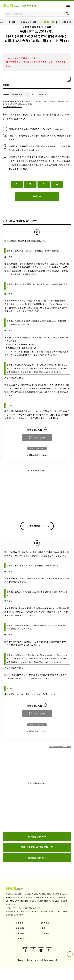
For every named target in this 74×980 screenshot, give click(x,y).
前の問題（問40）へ (37, 837)
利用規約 (20, 933)
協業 (43, 928)
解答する (37, 196)
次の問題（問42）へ (37, 858)
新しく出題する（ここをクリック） (39, 62)
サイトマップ (21, 938)
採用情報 (20, 928)
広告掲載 (46, 923)
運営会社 (20, 923)
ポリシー (45, 933)
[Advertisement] (37, 493)
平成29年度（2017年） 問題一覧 (37, 847)
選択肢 (6, 94)
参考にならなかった (37, 448)
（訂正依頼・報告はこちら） (12, 107)
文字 (34, 94)
